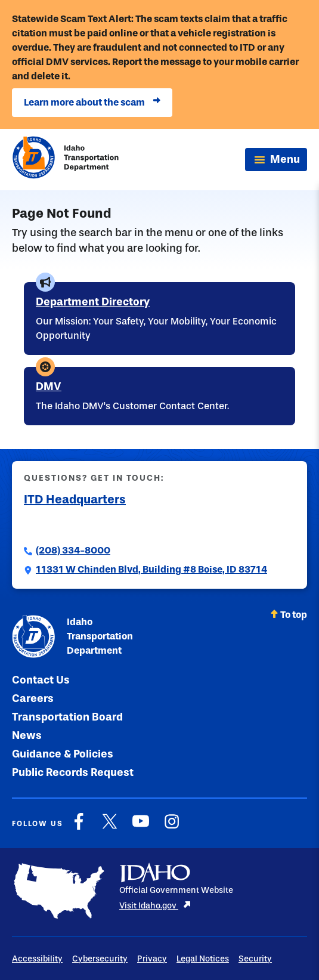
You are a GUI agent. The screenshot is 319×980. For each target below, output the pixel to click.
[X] (110, 828)
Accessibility (37, 959)
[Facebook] (79, 828)
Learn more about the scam (92, 103)
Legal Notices (203, 959)
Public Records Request (73, 772)
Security (255, 959)
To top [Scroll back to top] (289, 615)
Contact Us (41, 680)
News (27, 735)
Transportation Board (67, 717)
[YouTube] (141, 828)
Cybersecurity (100, 959)
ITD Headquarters (75, 499)
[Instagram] (172, 828)
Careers (33, 698)
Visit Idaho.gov (155, 906)
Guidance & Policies (63, 754)
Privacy (152, 959)
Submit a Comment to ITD (82, 524)
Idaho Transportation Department (72, 636)
